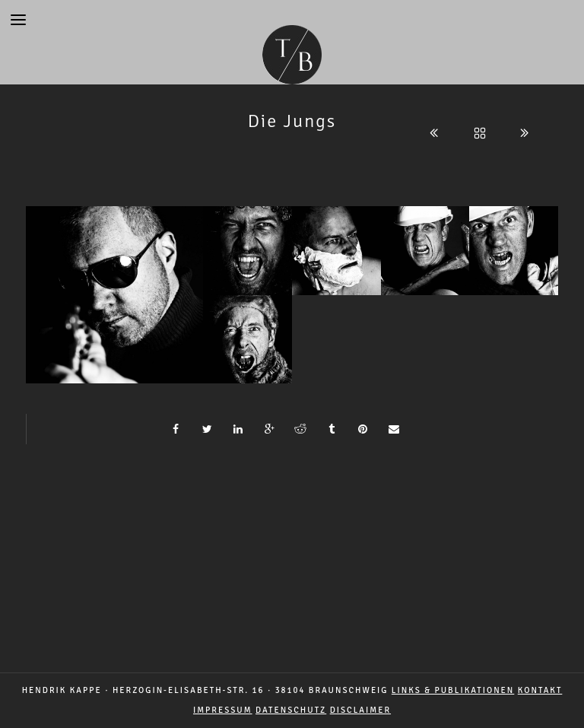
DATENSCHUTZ (291, 710)
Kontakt (540, 690)
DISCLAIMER (360, 710)
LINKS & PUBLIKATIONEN (453, 690)
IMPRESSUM (223, 710)
